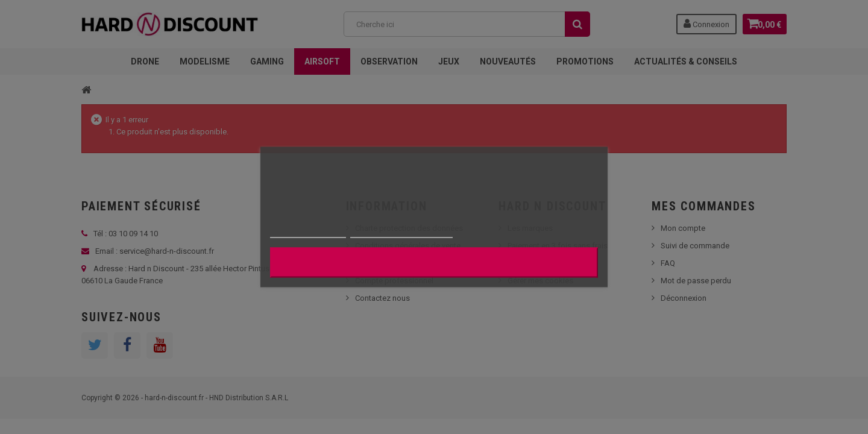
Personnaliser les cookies (401, 232)
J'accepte (434, 263)
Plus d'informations (308, 232)
